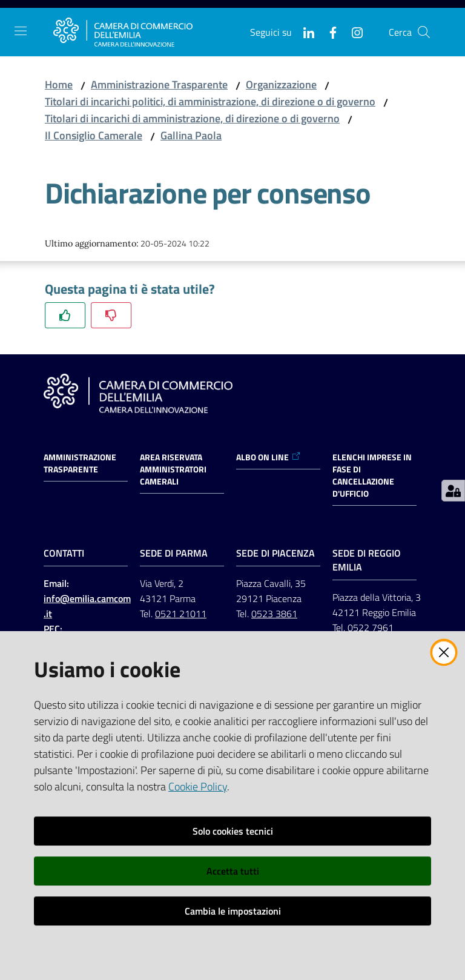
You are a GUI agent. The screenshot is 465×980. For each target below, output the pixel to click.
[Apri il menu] (21, 31)
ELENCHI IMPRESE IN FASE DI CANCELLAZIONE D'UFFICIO (372, 475)
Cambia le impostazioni (233, 911)
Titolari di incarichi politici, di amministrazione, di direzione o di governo (210, 101)
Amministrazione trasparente (80, 463)
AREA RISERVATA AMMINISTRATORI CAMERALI (173, 469)
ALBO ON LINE (269, 457)
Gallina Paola (191, 135)
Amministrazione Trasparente (159, 84)
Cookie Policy (198, 786)
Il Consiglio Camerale (94, 135)
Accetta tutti (233, 871)
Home (59, 84)
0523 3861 (274, 614)
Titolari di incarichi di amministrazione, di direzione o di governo (192, 118)
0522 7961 (371, 627)
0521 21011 (181, 614)
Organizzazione (281, 84)
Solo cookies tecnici (233, 831)
